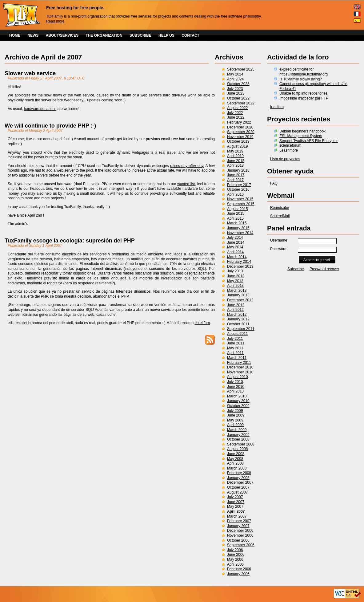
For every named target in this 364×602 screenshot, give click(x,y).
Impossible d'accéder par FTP (304, 98)
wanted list (186, 184)
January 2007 (238, 526)
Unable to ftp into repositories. (304, 93)
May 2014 (235, 247)
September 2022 (241, 103)
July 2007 (235, 497)
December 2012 (240, 300)
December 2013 (240, 266)
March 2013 (237, 291)
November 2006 (240, 535)
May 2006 (235, 559)
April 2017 (235, 180)
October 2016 (238, 189)
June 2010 (236, 387)
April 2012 (235, 310)
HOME (15, 35)
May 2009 (235, 420)
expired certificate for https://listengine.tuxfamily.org (304, 72)
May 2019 (235, 151)
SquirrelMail (280, 216)
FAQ (274, 183)
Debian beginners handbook (302, 131)
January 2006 (238, 574)
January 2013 (238, 295)
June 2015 (236, 214)
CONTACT (190, 35)
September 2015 (241, 204)
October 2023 (238, 84)
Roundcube (280, 208)
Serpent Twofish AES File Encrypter (309, 141)
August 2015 (237, 209)
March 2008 (237, 468)
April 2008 (235, 463)
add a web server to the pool (70, 170)
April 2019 (235, 156)
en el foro (202, 323)
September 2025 (241, 69)
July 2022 (235, 113)
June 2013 (236, 276)
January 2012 (238, 319)
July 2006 (235, 550)
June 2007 (236, 502)
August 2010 (237, 377)
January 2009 (238, 435)
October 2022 (238, 98)
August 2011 (237, 334)
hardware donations (40, 109)
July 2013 (235, 271)
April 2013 (235, 286)
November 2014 (240, 233)
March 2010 (237, 396)
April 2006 (235, 564)
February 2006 (239, 569)
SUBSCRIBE (140, 35)
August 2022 (237, 108)
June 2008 (236, 454)
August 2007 (237, 492)
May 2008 (235, 459)
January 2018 (238, 170)
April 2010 (235, 391)
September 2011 (241, 329)
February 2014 (239, 262)
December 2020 (240, 127)
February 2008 (239, 473)
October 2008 (238, 439)
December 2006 (240, 531)
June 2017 (236, 175)
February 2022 (239, 122)
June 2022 (236, 117)
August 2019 (237, 146)
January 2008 (238, 478)
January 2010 (238, 401)
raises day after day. (187, 166)
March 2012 (237, 315)
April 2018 (235, 165)
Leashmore (289, 150)
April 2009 (235, 425)
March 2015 (237, 223)
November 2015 (240, 199)
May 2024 (235, 74)
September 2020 (241, 132)
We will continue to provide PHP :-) (50, 126)
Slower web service (30, 73)
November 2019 (240, 137)
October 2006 (238, 540)
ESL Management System (301, 136)
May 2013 (235, 281)
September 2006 (241, 545)
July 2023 (235, 89)
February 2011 (239, 363)
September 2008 (241, 444)
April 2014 (235, 252)
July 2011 (235, 339)
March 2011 (237, 358)
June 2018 (236, 161)
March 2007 (237, 516)
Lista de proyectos (285, 159)
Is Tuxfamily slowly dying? (301, 79)
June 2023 (236, 93)
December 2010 (240, 367)
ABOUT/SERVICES (62, 35)
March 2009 (237, 430)
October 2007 (238, 487)
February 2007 (239, 521)
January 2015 (238, 228)
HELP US (166, 35)
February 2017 (239, 185)
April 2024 (235, 79)
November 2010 (240, 372)
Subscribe (296, 269)
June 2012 (236, 305)
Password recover (324, 269)
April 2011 (235, 353)
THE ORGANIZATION (104, 35)
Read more (55, 21)
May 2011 (235, 348)
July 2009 (235, 411)
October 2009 (238, 406)
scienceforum (290, 145)
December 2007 (240, 482)
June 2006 (236, 555)
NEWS (33, 35)
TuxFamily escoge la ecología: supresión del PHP (70, 241)
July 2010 (235, 382)
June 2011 (236, 343)
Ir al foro (277, 107)
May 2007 (235, 506)
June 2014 (236, 242)
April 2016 (235, 194)
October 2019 (238, 141)
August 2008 (237, 449)
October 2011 (238, 324)
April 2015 (235, 218)
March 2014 (237, 257)
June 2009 (236, 415)
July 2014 (235, 238)
